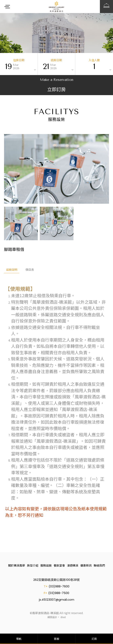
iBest (63, 617)
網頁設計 (52, 617)
